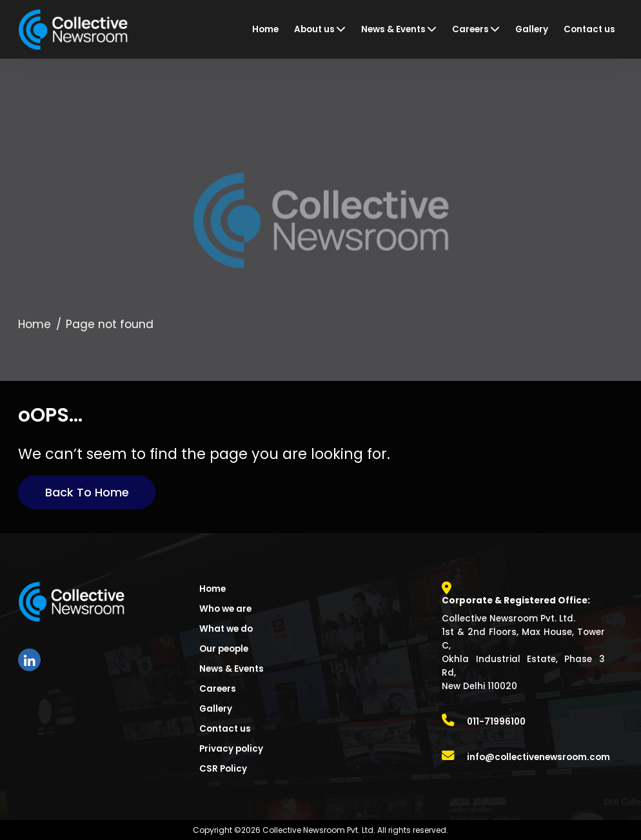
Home (35, 324)
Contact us (225, 729)
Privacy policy (231, 749)
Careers (218, 689)
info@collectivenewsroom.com (538, 757)
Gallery (216, 709)
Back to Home (87, 492)
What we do (226, 629)
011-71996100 (496, 722)
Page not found (110, 324)
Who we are (225, 609)
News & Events (232, 669)
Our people (224, 649)
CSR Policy (223, 769)
